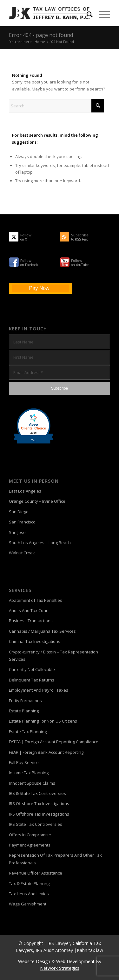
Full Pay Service (24, 762)
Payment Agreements (30, 845)
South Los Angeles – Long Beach (40, 543)
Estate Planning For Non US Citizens (43, 721)
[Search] (86, 14)
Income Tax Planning (29, 773)
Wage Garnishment (28, 904)
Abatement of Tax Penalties (36, 600)
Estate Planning (24, 711)
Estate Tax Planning (28, 731)
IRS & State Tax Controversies (37, 793)
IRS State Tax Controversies (36, 824)
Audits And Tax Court (29, 610)
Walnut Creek (22, 553)
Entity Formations (25, 701)
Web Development (75, 961)
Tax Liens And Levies (29, 894)
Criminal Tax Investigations (35, 641)
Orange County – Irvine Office (37, 501)
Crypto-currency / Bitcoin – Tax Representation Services (53, 656)
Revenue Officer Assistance (36, 873)
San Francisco (22, 522)
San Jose (17, 532)
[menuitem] (86, 14)
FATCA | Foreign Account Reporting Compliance (54, 742)
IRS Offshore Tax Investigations (39, 803)
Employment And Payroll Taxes (39, 690)
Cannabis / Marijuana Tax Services (42, 631)
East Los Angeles (25, 491)
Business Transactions (31, 621)
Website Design (34, 961)
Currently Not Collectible (32, 669)
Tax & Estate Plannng (29, 883)
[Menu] (101, 14)
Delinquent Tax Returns (32, 680)
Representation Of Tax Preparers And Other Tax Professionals (55, 859)
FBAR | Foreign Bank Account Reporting (46, 752)
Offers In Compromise (30, 835)
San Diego (19, 512)
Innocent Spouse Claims (32, 783)
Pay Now (39, 288)
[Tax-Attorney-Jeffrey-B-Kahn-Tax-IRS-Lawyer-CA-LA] (49, 13)
